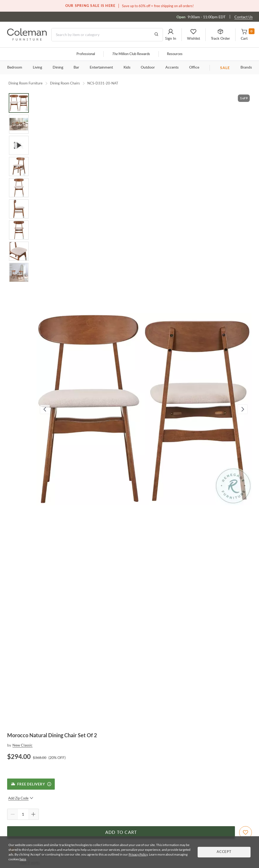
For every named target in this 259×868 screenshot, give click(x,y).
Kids (127, 68)
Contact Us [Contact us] (244, 17)
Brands (246, 68)
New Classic (22, 745)
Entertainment (101, 68)
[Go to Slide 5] (19, 188)
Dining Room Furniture (26, 83)
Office (194, 68)
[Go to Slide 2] (19, 124)
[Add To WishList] (246, 833)
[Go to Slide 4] (19, 167)
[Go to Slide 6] (19, 209)
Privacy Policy (138, 854)
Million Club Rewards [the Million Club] (131, 54)
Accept (224, 852)
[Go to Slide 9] (19, 272)
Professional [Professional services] (86, 54)
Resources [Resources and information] (175, 54)
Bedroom (15, 68)
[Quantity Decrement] (13, 814)
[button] (171, 35)
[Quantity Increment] (33, 814)
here (23, 859)
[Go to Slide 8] (19, 251)
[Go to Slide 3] (19, 145)
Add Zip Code (21, 798)
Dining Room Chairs (65, 83)
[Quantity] (23, 814)
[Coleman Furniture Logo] (27, 39)
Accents (172, 68)
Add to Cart (121, 833)
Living (37, 68)
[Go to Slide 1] (19, 103)
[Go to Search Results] (156, 35)
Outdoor (148, 68)
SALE (225, 68)
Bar (76, 68)
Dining (58, 68)
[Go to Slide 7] (19, 230)
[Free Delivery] (31, 784)
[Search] (107, 35)
